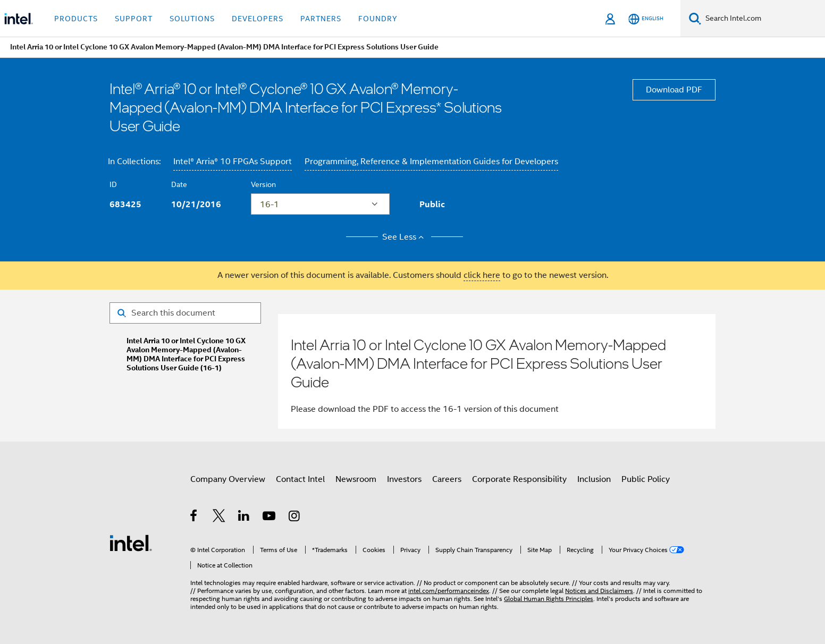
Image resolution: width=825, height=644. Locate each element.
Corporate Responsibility (519, 479)
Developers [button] (258, 19)
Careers (447, 479)
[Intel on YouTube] (270, 518)
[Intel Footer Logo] (131, 543)
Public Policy (646, 479)
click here (482, 275)
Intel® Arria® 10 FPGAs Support (233, 162)
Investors (404, 479)
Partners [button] (321, 19)
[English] (646, 19)
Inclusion (594, 479)
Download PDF (674, 90)
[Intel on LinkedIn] (244, 518)
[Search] (695, 18)
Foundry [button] (378, 19)
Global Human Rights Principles (549, 599)
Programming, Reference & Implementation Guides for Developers (431, 162)
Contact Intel (300, 479)
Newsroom (356, 479)
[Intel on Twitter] (219, 518)
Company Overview (228, 479)
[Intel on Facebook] (194, 518)
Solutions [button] (192, 19)
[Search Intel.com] (763, 19)
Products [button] (76, 19)
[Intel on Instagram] (295, 518)
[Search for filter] (185, 313)
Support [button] (134, 19)
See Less (405, 237)
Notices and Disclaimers (599, 591)
